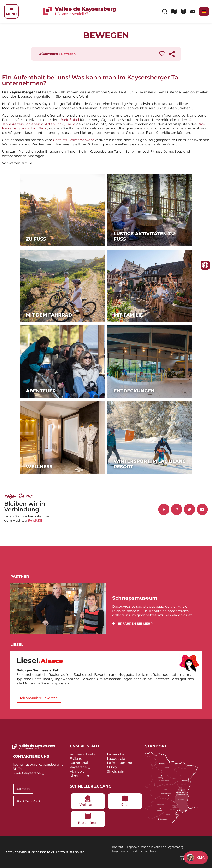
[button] (132, 624)
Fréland (76, 759)
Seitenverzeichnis (144, 851)
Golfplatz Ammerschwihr (73, 140)
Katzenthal (79, 763)
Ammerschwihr (83, 754)
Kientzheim (79, 776)
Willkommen (48, 54)
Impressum (120, 851)
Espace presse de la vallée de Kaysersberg (155, 847)
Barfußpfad (70, 120)
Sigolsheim (116, 771)
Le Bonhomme (120, 763)
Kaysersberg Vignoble (80, 769)
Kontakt (118, 847)
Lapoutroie (116, 759)
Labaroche (116, 754)
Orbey (112, 767)
